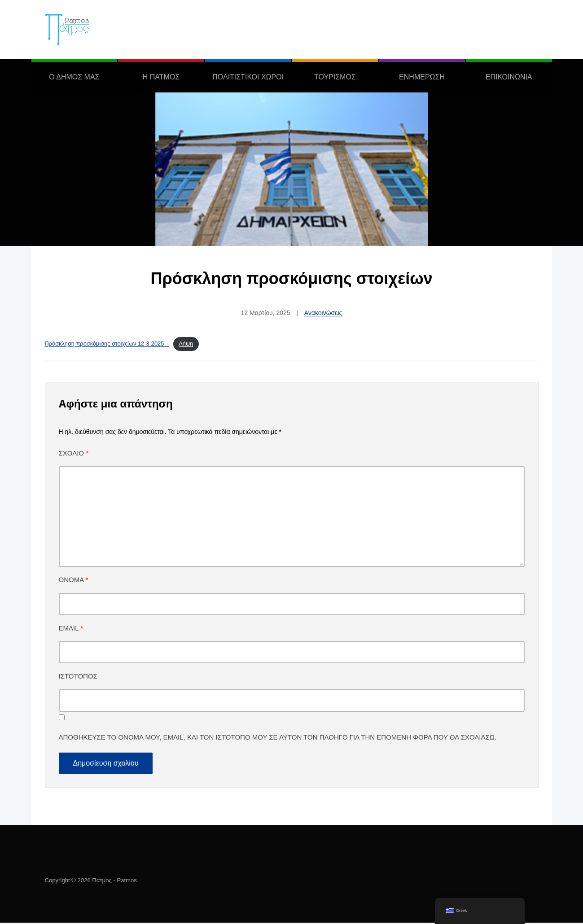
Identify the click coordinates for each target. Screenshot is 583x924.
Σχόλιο (74, 454)
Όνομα (74, 581)
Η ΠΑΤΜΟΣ (161, 77)
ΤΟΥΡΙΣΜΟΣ (335, 77)
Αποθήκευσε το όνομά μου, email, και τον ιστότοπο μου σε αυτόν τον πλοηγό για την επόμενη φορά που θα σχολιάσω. (278, 739)
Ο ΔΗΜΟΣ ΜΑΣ (74, 77)
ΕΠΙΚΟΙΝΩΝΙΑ (509, 77)
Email (71, 629)
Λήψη (186, 344)
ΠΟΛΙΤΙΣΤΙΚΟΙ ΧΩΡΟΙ (248, 77)
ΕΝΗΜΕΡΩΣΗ (422, 77)
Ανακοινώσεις (323, 313)
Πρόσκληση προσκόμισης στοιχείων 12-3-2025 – (107, 344)
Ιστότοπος (78, 678)
